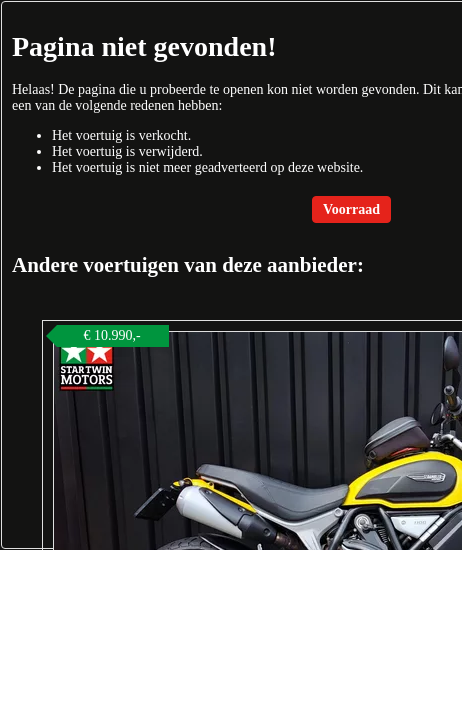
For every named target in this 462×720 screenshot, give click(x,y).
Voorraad (351, 209)
